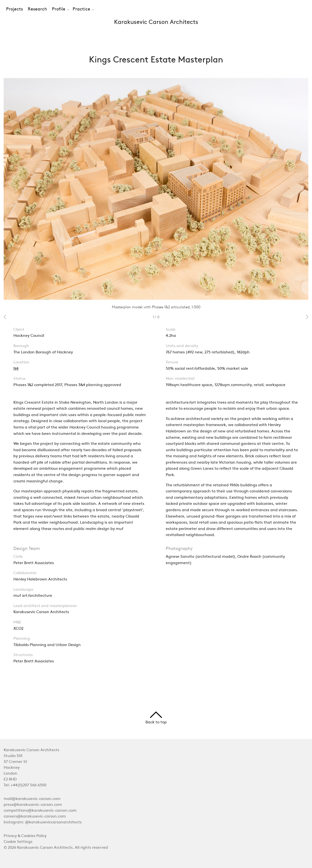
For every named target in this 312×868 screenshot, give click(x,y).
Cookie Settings (18, 842)
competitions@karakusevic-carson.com (40, 811)
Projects (15, 9)
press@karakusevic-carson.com (33, 805)
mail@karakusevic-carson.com (32, 799)
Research (37, 9)
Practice (81, 9)
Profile (59, 9)
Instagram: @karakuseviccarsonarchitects (43, 822)
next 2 (307, 317)
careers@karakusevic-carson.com (35, 817)
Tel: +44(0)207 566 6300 (25, 785)
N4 (16, 369)
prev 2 (5, 317)
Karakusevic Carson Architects (156, 22)
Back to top (156, 718)
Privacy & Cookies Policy (25, 836)
